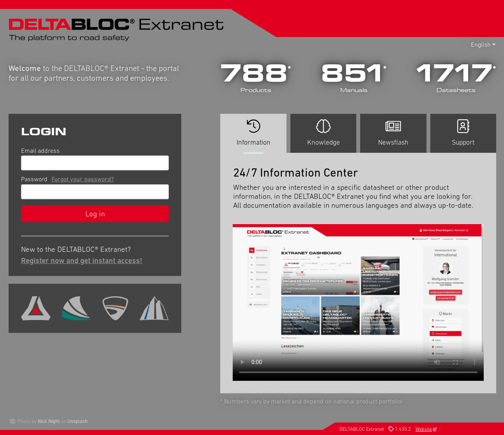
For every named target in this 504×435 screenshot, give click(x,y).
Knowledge (324, 133)
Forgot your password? (83, 179)
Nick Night (49, 421)
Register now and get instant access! (82, 260)
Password (69, 179)
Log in (95, 214)
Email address (40, 150)
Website (426, 429)
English (481, 44)
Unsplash (78, 421)
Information (253, 136)
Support (463, 133)
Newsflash (393, 133)
